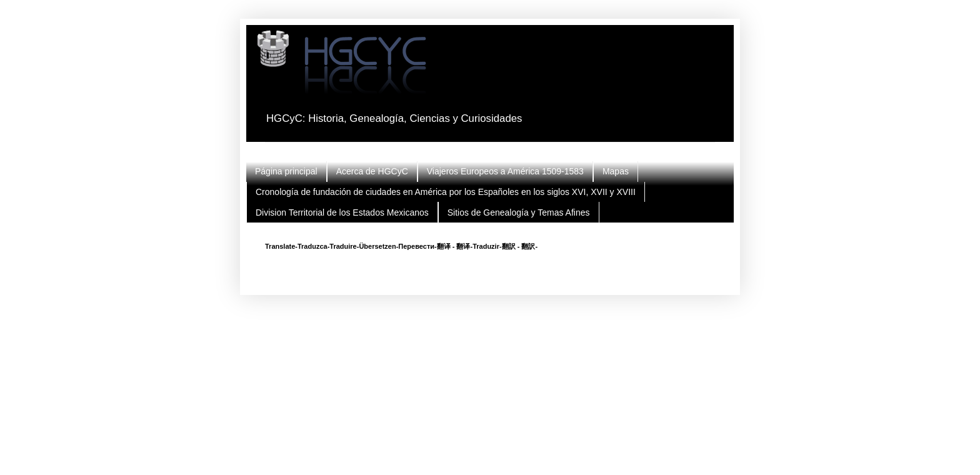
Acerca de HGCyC (372, 171)
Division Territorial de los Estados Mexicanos (342, 212)
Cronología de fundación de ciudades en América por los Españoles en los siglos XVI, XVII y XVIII (446, 192)
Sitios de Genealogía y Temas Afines (519, 212)
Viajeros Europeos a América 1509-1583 (505, 171)
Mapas (616, 171)
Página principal (286, 171)
